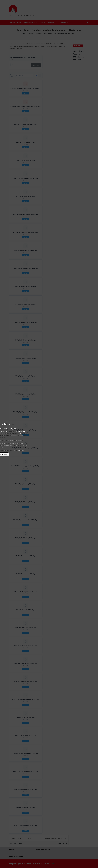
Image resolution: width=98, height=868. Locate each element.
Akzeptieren (49, 449)
